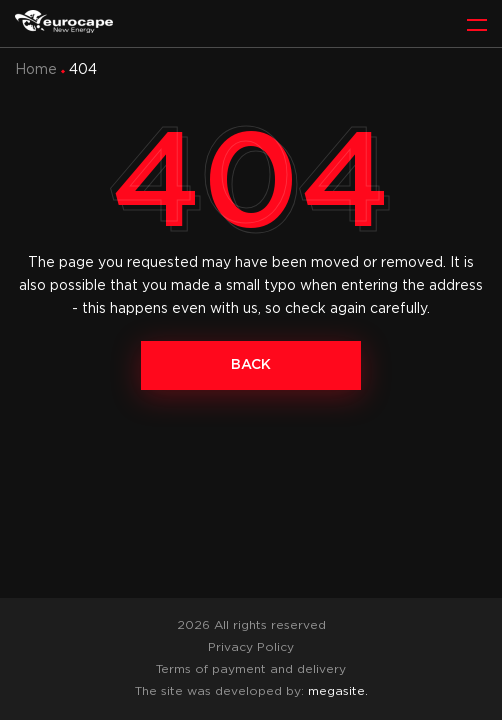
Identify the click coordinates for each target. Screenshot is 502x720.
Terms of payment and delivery (251, 669)
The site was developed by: (251, 691)
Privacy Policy (251, 647)
